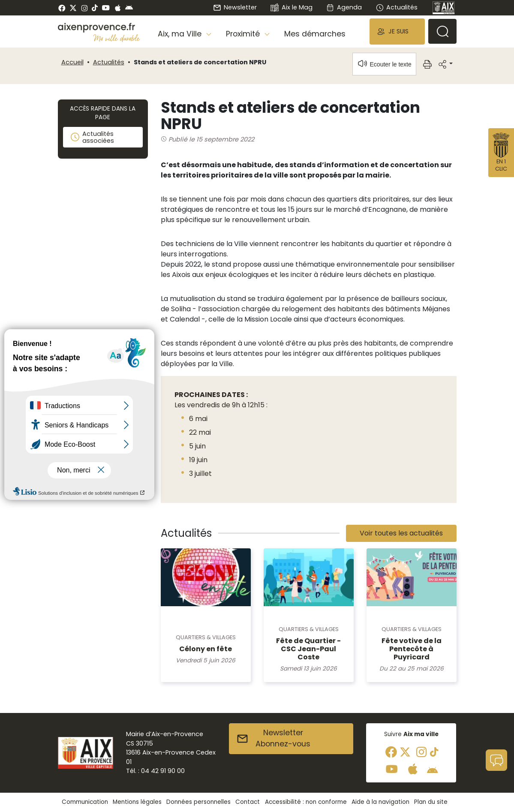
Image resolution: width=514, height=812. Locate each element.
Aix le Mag (291, 8)
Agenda (344, 7)
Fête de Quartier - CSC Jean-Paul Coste (308, 649)
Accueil (72, 62)
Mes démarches (315, 34)
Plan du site (431, 802)
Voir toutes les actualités (401, 533)
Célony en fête (206, 649)
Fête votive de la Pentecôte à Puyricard (412, 649)
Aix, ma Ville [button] (181, 34)
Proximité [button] (244, 34)
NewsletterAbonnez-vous (273, 738)
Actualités (397, 7)
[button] (397, 32)
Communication (85, 802)
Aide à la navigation (380, 802)
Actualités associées (92, 137)
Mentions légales (137, 802)
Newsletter (235, 7)
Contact (248, 802)
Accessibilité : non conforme (306, 802)
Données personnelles (198, 802)
